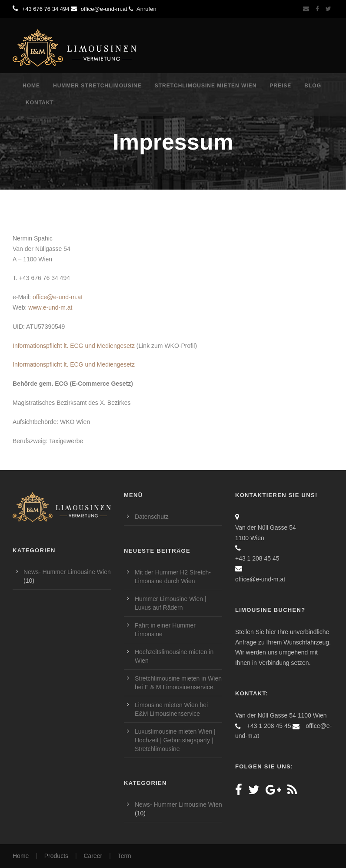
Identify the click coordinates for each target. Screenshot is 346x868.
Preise (280, 86)
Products (56, 856)
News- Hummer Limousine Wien (67, 572)
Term (125, 856)
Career (93, 856)
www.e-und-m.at (50, 307)
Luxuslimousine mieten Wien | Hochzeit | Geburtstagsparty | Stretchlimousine (175, 740)
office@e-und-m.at (58, 297)
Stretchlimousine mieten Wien (206, 86)
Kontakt (40, 103)
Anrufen (142, 9)
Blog (313, 86)
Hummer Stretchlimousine (97, 86)
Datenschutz (152, 517)
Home (31, 86)
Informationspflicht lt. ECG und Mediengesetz (74, 346)
